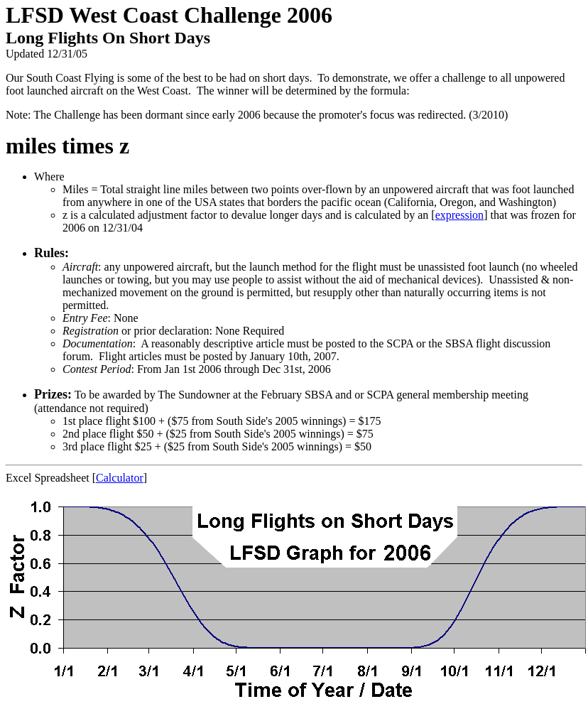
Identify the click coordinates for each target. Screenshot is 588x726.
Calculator (120, 478)
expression (459, 215)
